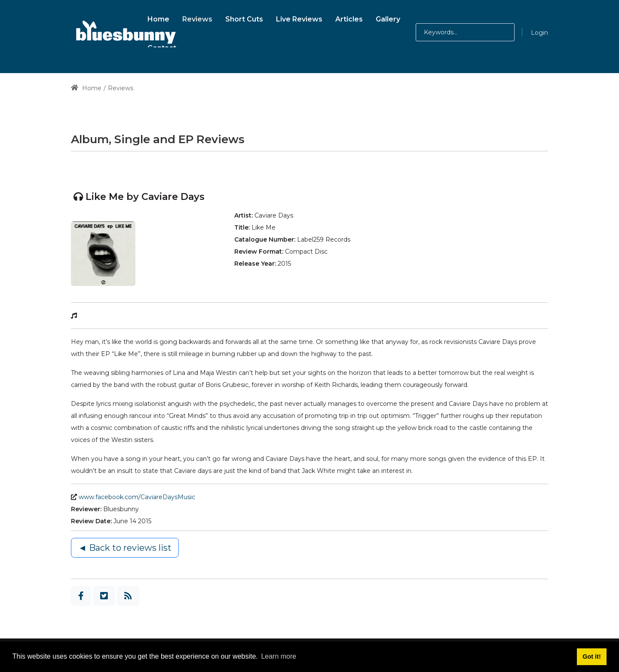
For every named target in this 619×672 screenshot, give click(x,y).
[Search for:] (465, 32)
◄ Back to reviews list (125, 548)
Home (86, 88)
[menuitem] (158, 18)
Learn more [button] (279, 656)
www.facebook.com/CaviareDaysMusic (137, 497)
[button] (496, 32)
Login (539, 33)
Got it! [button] (591, 657)
